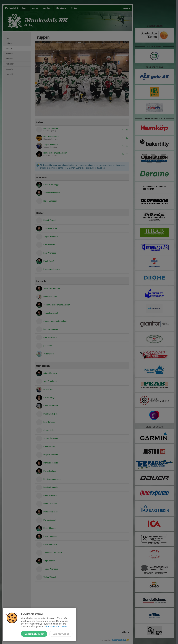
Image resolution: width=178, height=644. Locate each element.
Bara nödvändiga (61, 634)
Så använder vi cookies (56, 626)
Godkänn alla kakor (34, 634)
